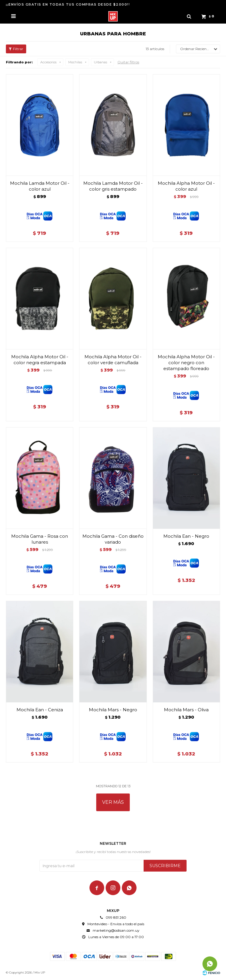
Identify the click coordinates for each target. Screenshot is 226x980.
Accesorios (48, 62)
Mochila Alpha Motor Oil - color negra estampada (40, 360)
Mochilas (75, 62)
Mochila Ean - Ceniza (40, 710)
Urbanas (100, 62)
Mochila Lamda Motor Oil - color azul (40, 186)
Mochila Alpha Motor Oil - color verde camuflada (113, 360)
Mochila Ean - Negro (186, 536)
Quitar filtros (128, 62)
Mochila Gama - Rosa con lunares (40, 539)
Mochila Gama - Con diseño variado (113, 539)
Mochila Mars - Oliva (186, 710)
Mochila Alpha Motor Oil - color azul (186, 186)
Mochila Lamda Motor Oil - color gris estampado (113, 186)
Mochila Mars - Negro (113, 710)
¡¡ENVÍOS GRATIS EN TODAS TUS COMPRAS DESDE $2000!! (68, 4)
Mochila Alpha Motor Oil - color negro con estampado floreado (186, 363)
